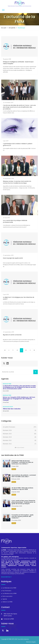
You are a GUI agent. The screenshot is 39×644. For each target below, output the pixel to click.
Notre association (7, 596)
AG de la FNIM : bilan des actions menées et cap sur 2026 (22, 489)
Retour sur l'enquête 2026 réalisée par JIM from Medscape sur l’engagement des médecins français (19, 399)
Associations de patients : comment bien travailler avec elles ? (24, 476)
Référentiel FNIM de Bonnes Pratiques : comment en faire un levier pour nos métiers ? (22, 462)
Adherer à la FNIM (7, 602)
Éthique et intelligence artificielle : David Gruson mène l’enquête (18, 64)
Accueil (4, 28)
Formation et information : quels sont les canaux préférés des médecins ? (22, 516)
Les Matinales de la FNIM (9, 588)
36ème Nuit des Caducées (12, 409)
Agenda (5, 599)
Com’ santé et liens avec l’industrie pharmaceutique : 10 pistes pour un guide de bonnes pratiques (23, 502)
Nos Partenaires (7, 591)
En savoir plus (6, 577)
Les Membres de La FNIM (9, 594)
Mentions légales (31, 642)
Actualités (12, 28)
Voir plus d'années (20, 448)
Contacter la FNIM (9, 619)
